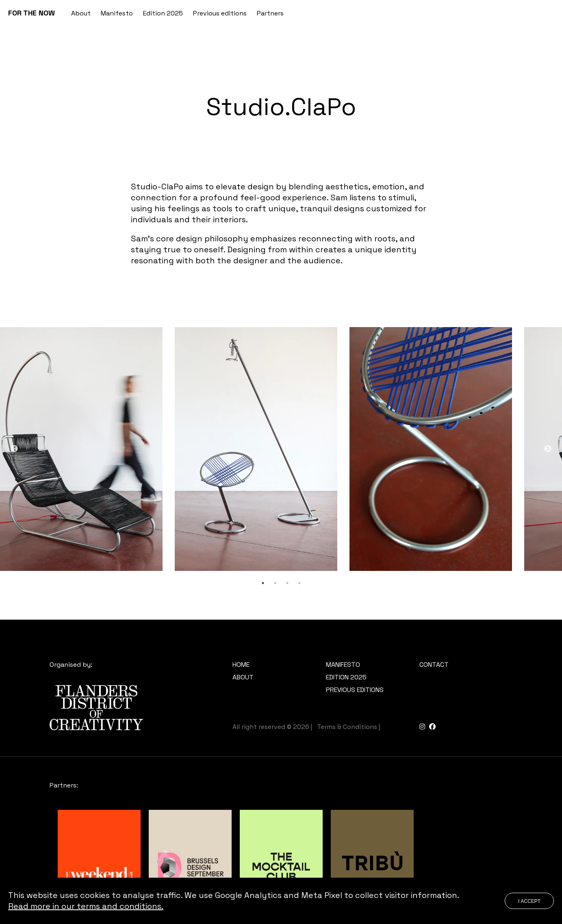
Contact (434, 665)
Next (548, 449)
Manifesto (117, 13)
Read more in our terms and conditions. (86, 906)
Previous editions (220, 13)
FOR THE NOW (31, 13)
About (81, 13)
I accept (529, 901)
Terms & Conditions (347, 727)
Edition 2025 (163, 13)
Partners (270, 13)
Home (241, 665)
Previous (14, 449)
